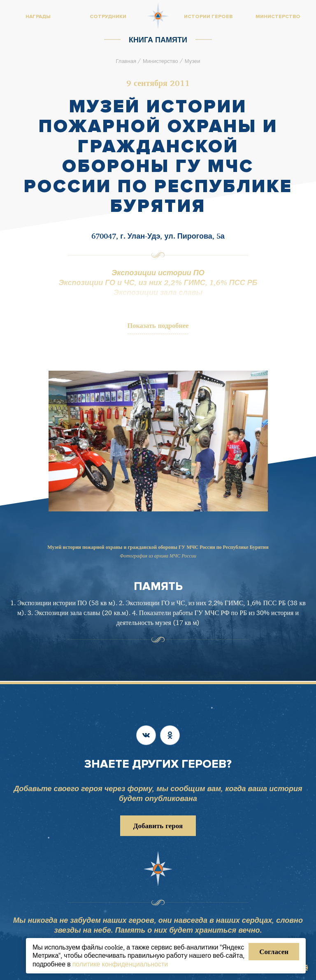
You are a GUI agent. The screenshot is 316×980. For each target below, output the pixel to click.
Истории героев (208, 17)
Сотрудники (108, 17)
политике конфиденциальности (120, 964)
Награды (38, 17)
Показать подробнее (158, 326)
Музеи (193, 61)
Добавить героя (158, 826)
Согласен (274, 951)
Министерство (160, 61)
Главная (126, 61)
